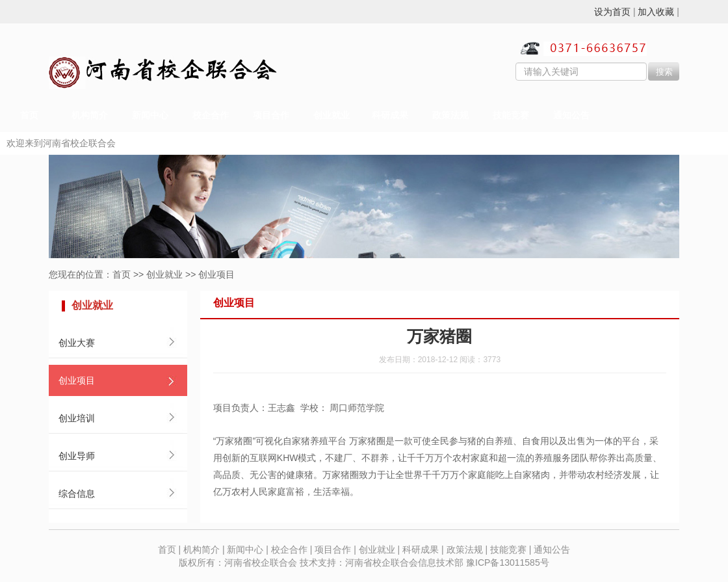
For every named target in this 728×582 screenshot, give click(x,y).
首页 (29, 115)
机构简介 (90, 115)
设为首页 (612, 12)
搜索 (664, 72)
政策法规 (450, 115)
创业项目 (216, 274)
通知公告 (571, 115)
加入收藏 (656, 12)
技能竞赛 (511, 115)
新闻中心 (150, 115)
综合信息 (77, 494)
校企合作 (211, 115)
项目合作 (271, 115)
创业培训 (77, 418)
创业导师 (77, 456)
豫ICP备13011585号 (508, 562)
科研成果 (390, 115)
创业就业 (331, 115)
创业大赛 (77, 343)
